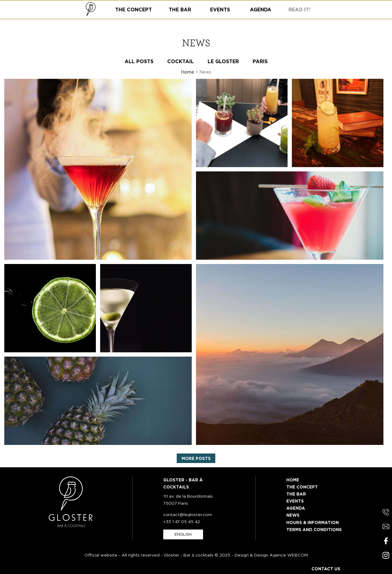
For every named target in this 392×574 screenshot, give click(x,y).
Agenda (296, 508)
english (183, 534)
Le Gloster (223, 61)
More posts (196, 458)
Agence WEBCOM (289, 555)
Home (188, 72)
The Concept (302, 487)
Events (295, 501)
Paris (260, 61)
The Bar (296, 494)
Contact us (326, 569)
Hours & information (313, 522)
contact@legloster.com (188, 515)
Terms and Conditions (314, 530)
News (293, 515)
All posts (139, 61)
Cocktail (181, 61)
